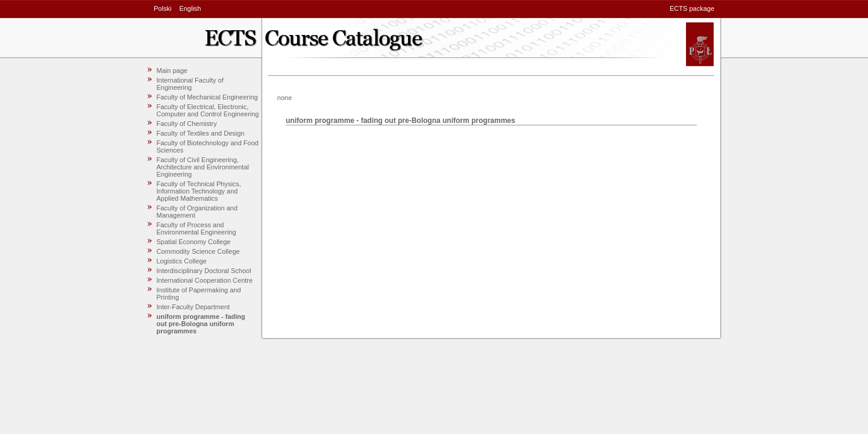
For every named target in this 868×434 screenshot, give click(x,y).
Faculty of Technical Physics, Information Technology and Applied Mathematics (199, 191)
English (190, 8)
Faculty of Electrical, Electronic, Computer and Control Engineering (208, 110)
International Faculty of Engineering (190, 84)
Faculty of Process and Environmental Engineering (197, 228)
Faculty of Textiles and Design (201, 133)
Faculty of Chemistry (187, 124)
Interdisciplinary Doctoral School (204, 271)
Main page (172, 71)
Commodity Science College (198, 251)
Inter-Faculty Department (193, 307)
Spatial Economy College (194, 242)
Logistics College (182, 261)
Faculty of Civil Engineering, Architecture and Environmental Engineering (203, 167)
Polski (162, 8)
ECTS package (692, 8)
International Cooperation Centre (205, 280)
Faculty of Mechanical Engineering (207, 97)
